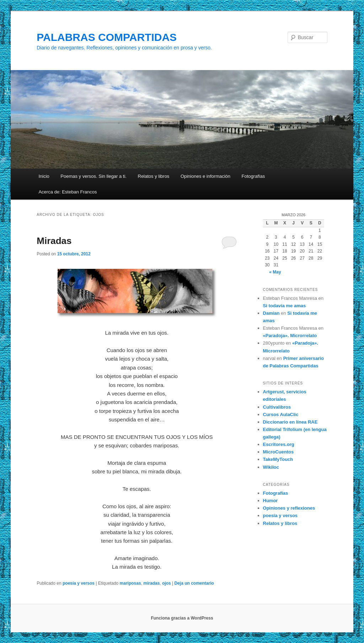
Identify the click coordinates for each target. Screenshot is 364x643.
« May (275, 272)
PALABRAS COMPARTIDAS (107, 37)
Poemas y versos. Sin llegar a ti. (93, 176)
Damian (271, 313)
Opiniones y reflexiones (289, 508)
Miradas (54, 241)
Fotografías (253, 176)
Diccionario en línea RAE (290, 422)
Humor (271, 501)
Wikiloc (271, 467)
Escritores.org (279, 444)
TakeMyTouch (278, 459)
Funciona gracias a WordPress (182, 618)
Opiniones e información (205, 176)
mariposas (130, 583)
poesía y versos (79, 583)
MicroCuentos (279, 452)
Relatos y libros (154, 176)
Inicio (44, 176)
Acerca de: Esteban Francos (68, 192)
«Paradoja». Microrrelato (290, 336)
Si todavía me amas (285, 306)
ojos (167, 583)
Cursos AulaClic (281, 415)
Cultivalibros (277, 407)
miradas (151, 583)
